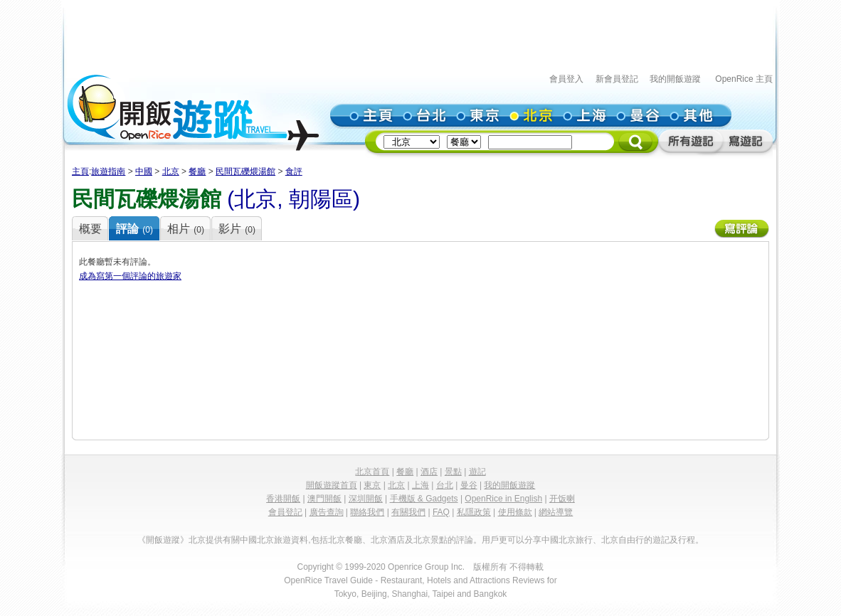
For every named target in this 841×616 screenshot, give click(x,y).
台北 (445, 485)
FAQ (441, 512)
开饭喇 (562, 499)
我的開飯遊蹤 (675, 79)
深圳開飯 (366, 499)
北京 (171, 171)
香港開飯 (283, 499)
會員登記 (285, 512)
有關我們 (408, 512)
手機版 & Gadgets (424, 499)
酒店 (429, 472)
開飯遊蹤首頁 (332, 485)
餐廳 (197, 171)
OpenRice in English (503, 499)
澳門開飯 (324, 499)
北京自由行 (623, 540)
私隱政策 (474, 512)
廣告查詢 (327, 512)
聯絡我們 (367, 512)
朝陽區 (321, 199)
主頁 (80, 171)
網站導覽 (556, 512)
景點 (453, 472)
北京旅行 (576, 540)
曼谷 (469, 485)
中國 (144, 171)
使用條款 (515, 512)
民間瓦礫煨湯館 (245, 171)
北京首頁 (372, 472)
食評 (294, 171)
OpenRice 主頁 (744, 79)
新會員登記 (617, 79)
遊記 (477, 472)
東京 (372, 485)
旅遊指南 (108, 171)
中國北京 (257, 540)
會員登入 (566, 79)
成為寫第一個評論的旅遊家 (130, 276)
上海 (420, 485)
